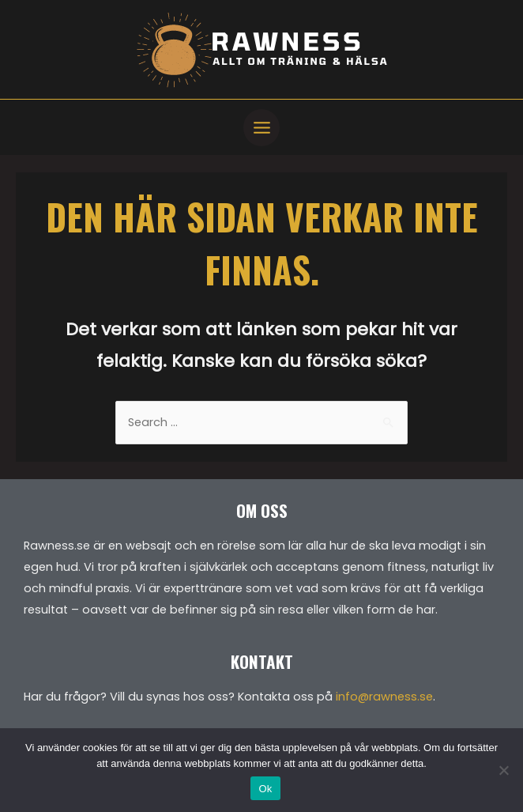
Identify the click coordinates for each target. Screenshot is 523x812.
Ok (265, 789)
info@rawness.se (384, 697)
